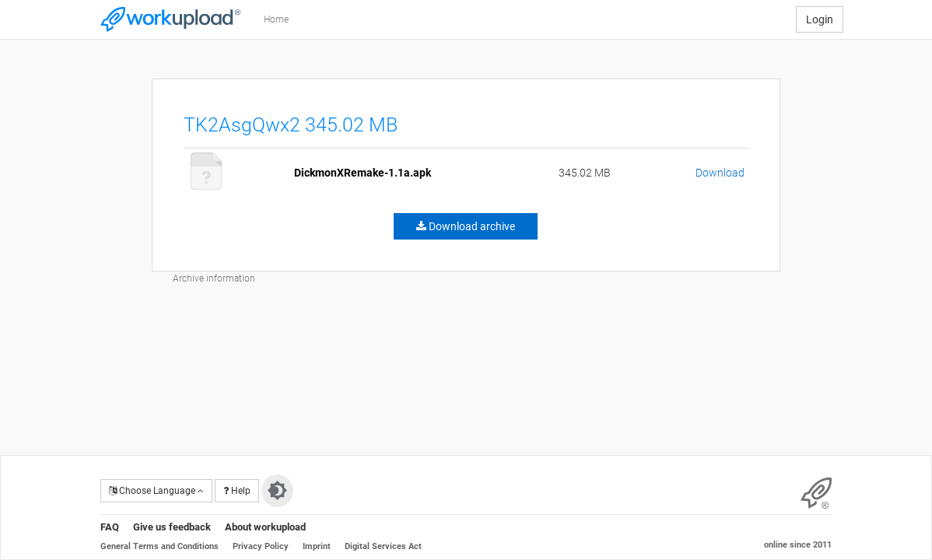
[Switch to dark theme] (277, 491)
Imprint (317, 546)
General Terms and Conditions (159, 546)
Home (276, 19)
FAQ (110, 527)
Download (720, 173)
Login (820, 19)
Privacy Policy (261, 546)
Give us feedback (172, 527)
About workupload (265, 527)
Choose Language (156, 491)
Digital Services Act (383, 546)
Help (237, 491)
